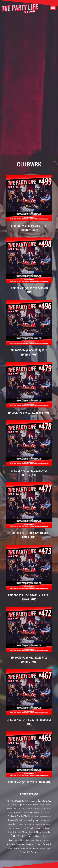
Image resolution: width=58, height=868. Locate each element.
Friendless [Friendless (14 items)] (45, 820)
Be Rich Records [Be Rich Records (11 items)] (37, 809)
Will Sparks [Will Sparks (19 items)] (32, 852)
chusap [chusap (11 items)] (36, 813)
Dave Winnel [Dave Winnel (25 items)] (15, 820)
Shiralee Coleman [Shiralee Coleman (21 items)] (16, 844)
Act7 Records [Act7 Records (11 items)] (29, 801)
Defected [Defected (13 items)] (27, 821)
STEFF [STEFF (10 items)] (29, 845)
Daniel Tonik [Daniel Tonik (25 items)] (23, 816)
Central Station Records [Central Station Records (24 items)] (20, 813)
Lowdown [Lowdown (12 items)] (45, 828)
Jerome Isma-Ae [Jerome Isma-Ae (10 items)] (15, 828)
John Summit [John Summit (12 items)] (28, 828)
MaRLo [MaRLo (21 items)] (12, 832)
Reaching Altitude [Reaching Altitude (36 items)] (31, 840)
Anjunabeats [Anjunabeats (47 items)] (43, 800)
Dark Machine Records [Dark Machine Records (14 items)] (40, 816)
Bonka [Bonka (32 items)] (48, 809)
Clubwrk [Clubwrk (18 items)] (12, 816)
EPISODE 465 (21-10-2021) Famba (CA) (29, 782)
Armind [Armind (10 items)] (47, 805)
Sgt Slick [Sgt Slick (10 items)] (46, 841)
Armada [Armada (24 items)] (27, 805)
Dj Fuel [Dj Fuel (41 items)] (36, 820)
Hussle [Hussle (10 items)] (10, 824)
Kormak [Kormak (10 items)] (37, 828)
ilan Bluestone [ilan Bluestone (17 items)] (20, 824)
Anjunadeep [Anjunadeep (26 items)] (15, 805)
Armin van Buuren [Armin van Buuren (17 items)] (15, 809)
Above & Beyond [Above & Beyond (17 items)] (15, 801)
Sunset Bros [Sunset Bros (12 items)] (37, 845)
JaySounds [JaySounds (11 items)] (47, 824)
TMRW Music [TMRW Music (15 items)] (19, 848)
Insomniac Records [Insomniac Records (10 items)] (34, 824)
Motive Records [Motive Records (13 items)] (29, 832)
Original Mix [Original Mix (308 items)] (23, 836)
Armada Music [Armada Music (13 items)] (38, 805)
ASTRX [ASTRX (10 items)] (27, 809)
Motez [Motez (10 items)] (19, 832)
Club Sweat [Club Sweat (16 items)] (45, 813)
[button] (53, 7)
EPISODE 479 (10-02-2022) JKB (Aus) (29, 413)
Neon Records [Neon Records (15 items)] (43, 832)
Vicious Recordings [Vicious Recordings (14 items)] (34, 848)
